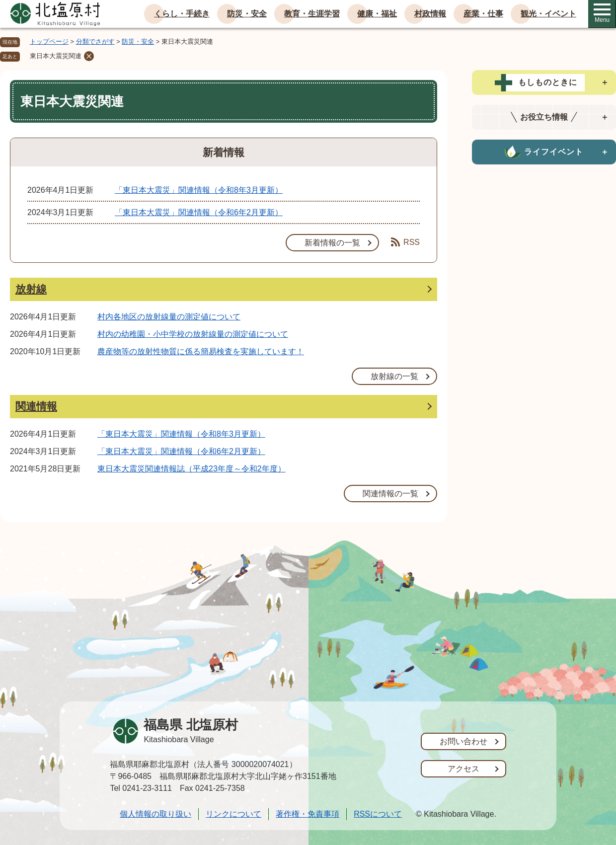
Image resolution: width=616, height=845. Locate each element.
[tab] (544, 82)
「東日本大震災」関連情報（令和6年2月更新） (199, 212)
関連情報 (36, 406)
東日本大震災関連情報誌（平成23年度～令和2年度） (192, 469)
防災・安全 (247, 14)
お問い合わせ (463, 741)
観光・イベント (548, 14)
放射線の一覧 (394, 376)
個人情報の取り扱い (155, 814)
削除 (89, 56)
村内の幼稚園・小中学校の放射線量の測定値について (193, 334)
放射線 (31, 289)
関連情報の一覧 (390, 494)
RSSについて (378, 814)
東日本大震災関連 (56, 56)
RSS (405, 242)
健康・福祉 (377, 14)
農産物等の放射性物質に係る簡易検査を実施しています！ (201, 351)
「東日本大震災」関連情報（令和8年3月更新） (199, 190)
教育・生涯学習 (312, 14)
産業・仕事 (483, 14)
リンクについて (233, 814)
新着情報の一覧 (332, 243)
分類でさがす (95, 41)
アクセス (463, 769)
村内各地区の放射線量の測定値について (169, 317)
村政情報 (430, 14)
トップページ (49, 41)
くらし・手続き (182, 14)
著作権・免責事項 (308, 814)
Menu (602, 13)
